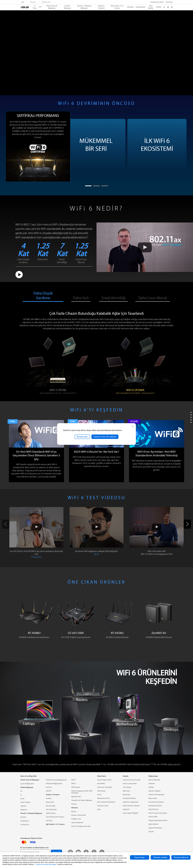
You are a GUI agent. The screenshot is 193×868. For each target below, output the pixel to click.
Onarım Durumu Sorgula (132, 780)
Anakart (49, 798)
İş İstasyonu (25, 825)
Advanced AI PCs (104, 798)
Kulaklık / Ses (76, 819)
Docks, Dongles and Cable (81, 826)
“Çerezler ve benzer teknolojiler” (46, 864)
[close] (133, 426)
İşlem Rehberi (153, 824)
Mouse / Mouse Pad (78, 815)
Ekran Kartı (50, 802)
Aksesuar (24, 810)
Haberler (152, 784)
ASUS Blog (101, 791)
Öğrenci (23, 806)
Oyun (22, 799)
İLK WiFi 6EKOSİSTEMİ (157, 145)
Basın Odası (153, 798)
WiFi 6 (74, 784)
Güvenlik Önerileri (129, 798)
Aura (99, 809)
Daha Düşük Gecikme (43, 296)
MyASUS (126, 809)
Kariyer (151, 832)
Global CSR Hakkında (156, 795)
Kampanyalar (141, 7)
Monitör (23, 817)
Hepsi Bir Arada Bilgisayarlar (56, 780)
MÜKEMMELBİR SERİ (96, 145)
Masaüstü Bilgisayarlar (54, 784)
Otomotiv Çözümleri (105, 787)
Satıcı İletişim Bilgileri (131, 813)
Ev (21, 791)
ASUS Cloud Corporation (158, 813)
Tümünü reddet (160, 857)
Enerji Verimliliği (114, 298)
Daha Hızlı (81, 298)
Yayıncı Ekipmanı (77, 823)
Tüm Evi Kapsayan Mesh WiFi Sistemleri (82, 792)
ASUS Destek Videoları (131, 806)
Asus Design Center (104, 780)
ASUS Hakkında (154, 780)
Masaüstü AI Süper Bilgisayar (82, 800)
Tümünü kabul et (181, 857)
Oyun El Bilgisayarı (27, 784)
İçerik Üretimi (25, 802)
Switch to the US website (105, 437)
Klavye (74, 812)
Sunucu (74, 804)
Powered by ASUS (157, 2)
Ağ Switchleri (76, 797)
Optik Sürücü (51, 813)
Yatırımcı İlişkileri (154, 791)
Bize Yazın (126, 791)
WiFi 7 (74, 780)
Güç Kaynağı (51, 806)
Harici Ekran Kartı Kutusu (55, 817)
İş (21, 795)
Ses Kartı (49, 821)
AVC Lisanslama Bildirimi (106, 802)
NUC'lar (49, 787)
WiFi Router (76, 787)
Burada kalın (82, 437)
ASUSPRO (101, 784)
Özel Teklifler (151, 7)
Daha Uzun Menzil (153, 298)
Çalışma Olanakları (155, 828)
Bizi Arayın (127, 795)
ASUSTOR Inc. (154, 809)
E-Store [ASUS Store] (35, 7)
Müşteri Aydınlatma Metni (158, 820)
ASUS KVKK (153, 817)
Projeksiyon (25, 821)
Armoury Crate (103, 806)
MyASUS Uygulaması (131, 802)
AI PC (99, 795)
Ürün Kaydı (127, 787)
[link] (25, 7)
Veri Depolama (51, 810)
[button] (169, 2)
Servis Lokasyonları (130, 784)
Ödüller (151, 787)
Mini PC (49, 791)
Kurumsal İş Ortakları (156, 802)
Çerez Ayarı (140, 857)
